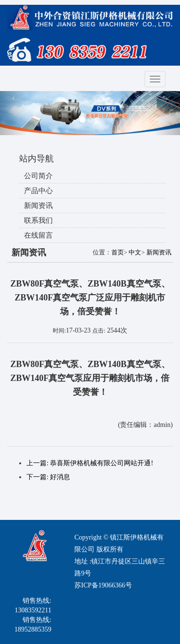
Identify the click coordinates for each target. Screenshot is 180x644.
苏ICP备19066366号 (103, 585)
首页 (118, 252)
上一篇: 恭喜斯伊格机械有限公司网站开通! (90, 463)
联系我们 (38, 220)
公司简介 (38, 176)
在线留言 (38, 235)
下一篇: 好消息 (48, 477)
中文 (135, 252)
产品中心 (38, 191)
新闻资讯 (38, 206)
